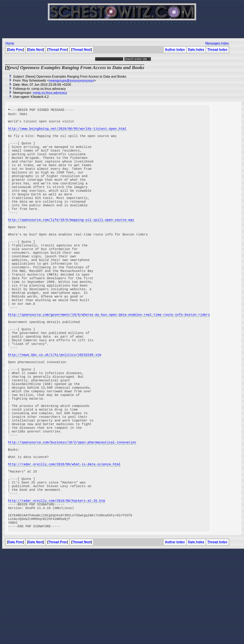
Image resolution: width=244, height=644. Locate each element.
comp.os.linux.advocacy (50, 93)
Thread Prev (57, 50)
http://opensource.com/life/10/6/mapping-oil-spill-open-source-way (71, 244)
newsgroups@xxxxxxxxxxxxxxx (72, 81)
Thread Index (217, 50)
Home (10, 43)
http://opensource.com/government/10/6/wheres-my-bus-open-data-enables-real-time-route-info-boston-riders (109, 360)
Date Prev (15, 50)
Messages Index (217, 43)
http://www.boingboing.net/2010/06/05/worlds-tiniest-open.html (67, 133)
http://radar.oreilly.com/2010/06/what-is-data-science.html (64, 543)
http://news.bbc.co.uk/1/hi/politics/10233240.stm (55, 409)
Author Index (175, 50)
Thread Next (81, 50)
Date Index (196, 50)
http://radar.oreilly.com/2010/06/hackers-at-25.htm (56, 587)
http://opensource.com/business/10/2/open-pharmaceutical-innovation (72, 516)
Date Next (36, 50)
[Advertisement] (122, 28)
